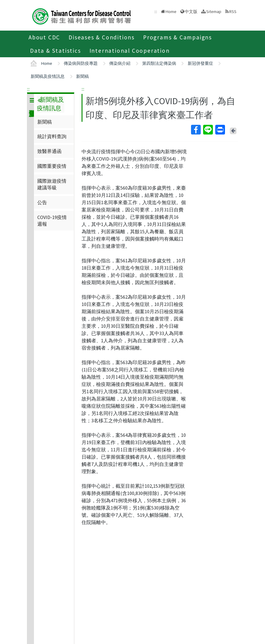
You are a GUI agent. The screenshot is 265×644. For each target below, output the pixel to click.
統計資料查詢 (52, 136)
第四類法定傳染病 (159, 63)
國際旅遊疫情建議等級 (52, 184)
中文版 (191, 12)
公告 (42, 202)
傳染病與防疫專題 (81, 63)
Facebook (196, 130)
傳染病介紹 (120, 63)
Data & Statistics (55, 51)
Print (220, 130)
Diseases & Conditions (102, 37)
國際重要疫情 (52, 166)
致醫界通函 (49, 151)
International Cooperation (130, 51)
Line (208, 130)
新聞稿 (82, 76)
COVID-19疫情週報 (52, 221)
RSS (233, 12)
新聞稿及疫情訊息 (48, 76)
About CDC (44, 37)
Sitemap (214, 12)
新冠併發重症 (200, 63)
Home (171, 12)
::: (28, 89)
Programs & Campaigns (178, 37)
